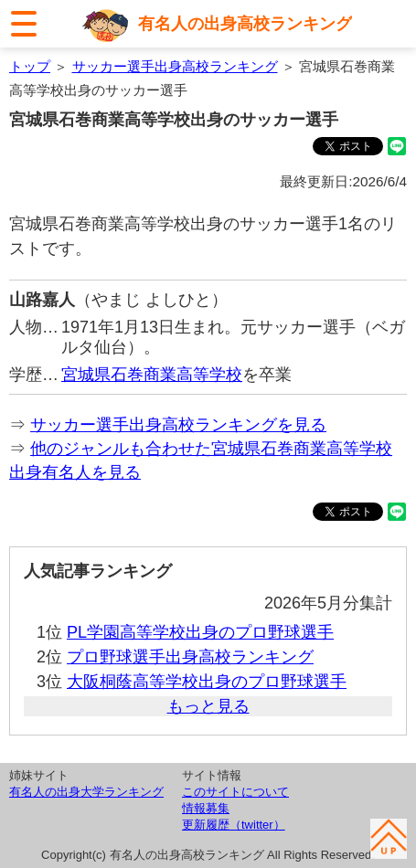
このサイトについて (235, 792)
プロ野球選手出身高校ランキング (190, 657)
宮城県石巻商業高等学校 (152, 375)
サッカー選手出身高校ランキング (175, 66)
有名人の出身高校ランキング (245, 24)
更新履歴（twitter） (234, 825)
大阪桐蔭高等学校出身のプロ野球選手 (207, 682)
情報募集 (206, 808)
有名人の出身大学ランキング (86, 792)
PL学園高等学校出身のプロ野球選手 (200, 632)
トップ (30, 66)
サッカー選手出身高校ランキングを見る (178, 425)
